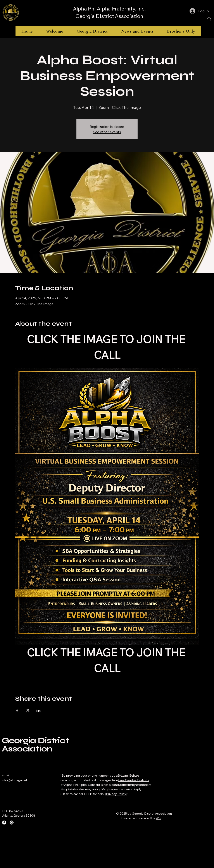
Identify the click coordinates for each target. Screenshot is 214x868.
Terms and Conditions (133, 780)
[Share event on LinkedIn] (39, 710)
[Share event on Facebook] (17, 710)
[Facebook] (4, 823)
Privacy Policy (116, 794)
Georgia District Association (109, 16)
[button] (92, 31)
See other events (107, 132)
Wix (158, 818)
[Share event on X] (28, 710)
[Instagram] (12, 823)
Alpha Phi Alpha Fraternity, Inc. (109, 9)
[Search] (209, 19)
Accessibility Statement (135, 785)
